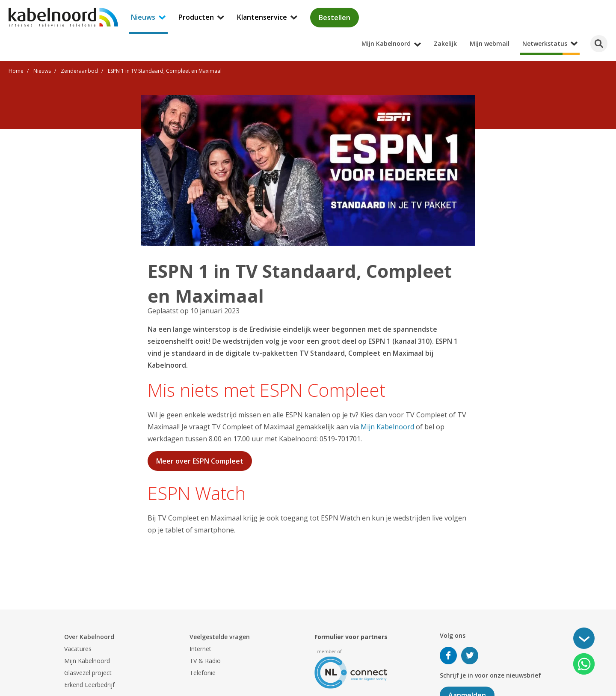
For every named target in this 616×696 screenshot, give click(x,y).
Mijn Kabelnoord (387, 427)
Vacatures (78, 649)
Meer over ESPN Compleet (200, 461)
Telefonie (203, 673)
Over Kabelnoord (89, 637)
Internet (200, 649)
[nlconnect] (351, 668)
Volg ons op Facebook (448, 656)
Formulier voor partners (351, 637)
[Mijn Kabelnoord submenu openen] (613, 6)
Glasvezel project (88, 673)
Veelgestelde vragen (220, 637)
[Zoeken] (599, 44)
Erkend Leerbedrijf (89, 685)
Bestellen (335, 18)
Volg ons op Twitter (470, 656)
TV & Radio (205, 661)
